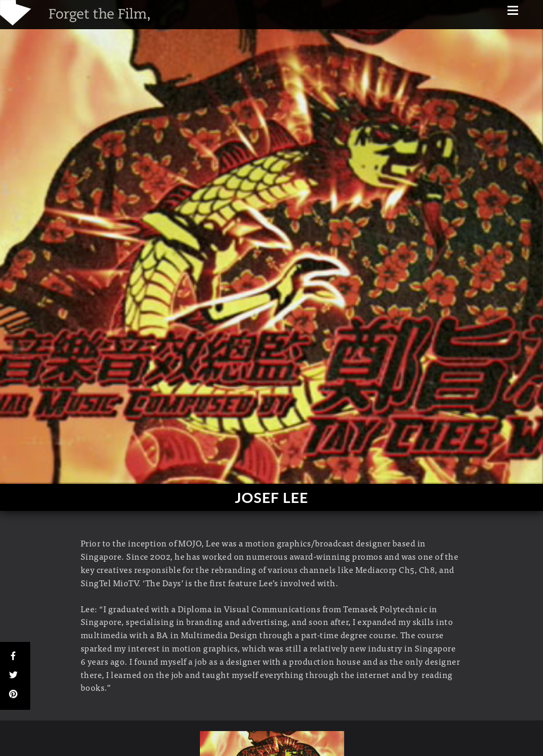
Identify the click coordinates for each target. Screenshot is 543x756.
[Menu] (513, 11)
